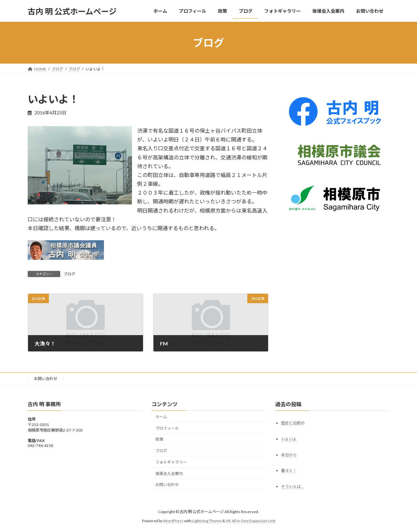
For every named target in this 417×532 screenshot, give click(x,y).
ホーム (161, 417)
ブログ (69, 274)
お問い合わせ (46, 379)
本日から (289, 455)
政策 (159, 439)
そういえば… (292, 487)
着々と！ (289, 471)
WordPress (173, 521)
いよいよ (289, 439)
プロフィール (167, 428)
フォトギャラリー (171, 462)
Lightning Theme (207, 521)
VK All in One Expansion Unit (251, 521)
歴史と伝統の (293, 423)
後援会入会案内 (169, 473)
